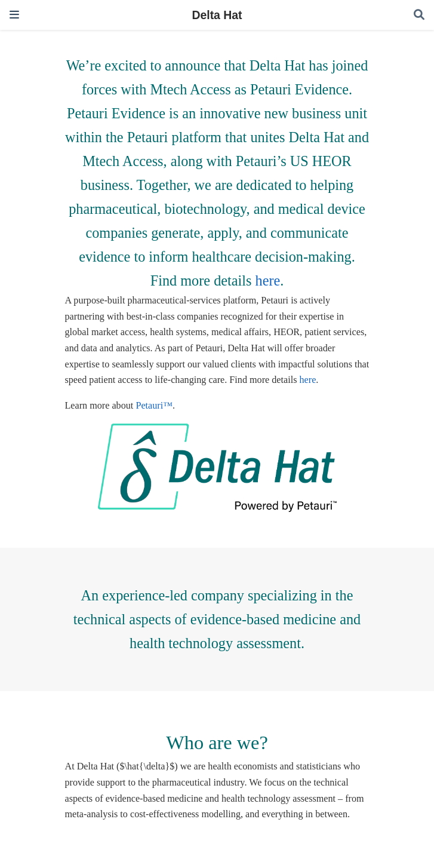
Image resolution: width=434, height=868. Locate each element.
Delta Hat (217, 15)
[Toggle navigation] (14, 15)
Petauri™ (154, 405)
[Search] (419, 15)
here (268, 280)
